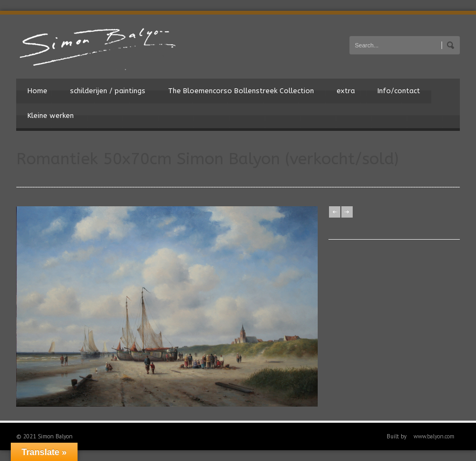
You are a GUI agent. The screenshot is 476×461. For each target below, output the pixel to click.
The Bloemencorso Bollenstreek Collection (241, 91)
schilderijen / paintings (108, 91)
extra (346, 91)
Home (37, 91)
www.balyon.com (434, 436)
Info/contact (399, 91)
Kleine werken (51, 116)
